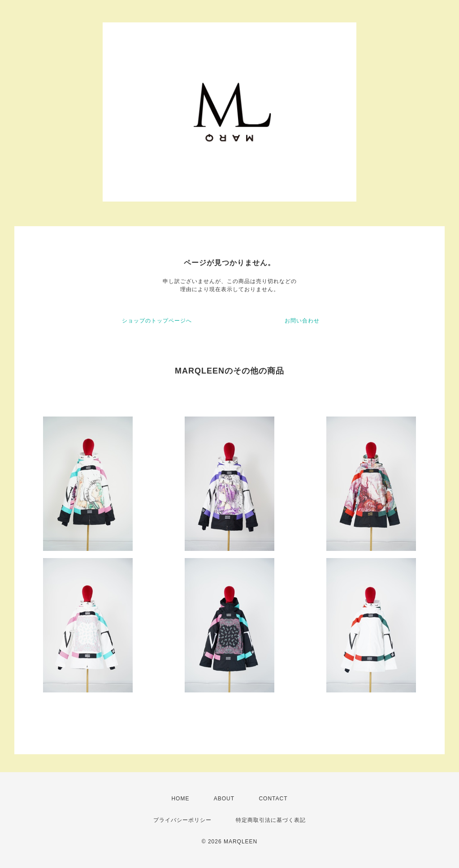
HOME (180, 799)
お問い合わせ (302, 321)
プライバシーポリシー (182, 820)
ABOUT (224, 799)
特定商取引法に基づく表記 (271, 820)
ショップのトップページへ (157, 321)
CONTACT (273, 799)
